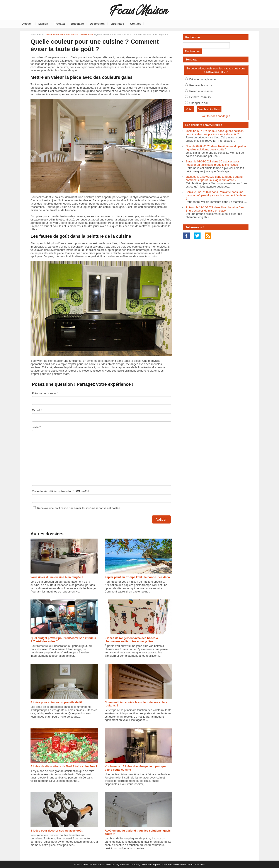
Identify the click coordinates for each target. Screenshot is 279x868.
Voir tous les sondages (216, 116)
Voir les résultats (209, 109)
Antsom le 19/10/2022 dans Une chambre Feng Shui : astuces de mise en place (215, 209)
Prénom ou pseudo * (45, 393)
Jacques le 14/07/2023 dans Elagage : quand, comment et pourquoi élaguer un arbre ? (215, 178)
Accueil (27, 24)
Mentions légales (151, 865)
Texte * (36, 427)
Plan (191, 865)
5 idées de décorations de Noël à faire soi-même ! (64, 766)
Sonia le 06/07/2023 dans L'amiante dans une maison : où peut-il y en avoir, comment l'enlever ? (216, 195)
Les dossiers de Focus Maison (62, 34)
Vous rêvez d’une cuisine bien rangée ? (57, 577)
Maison (43, 24)
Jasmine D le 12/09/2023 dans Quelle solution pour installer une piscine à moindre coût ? (215, 133)
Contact (135, 24)
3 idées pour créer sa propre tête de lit (56, 702)
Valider (161, 519)
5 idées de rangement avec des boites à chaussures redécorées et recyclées (131, 640)
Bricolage (77, 24)
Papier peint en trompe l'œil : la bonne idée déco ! (138, 577)
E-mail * (37, 410)
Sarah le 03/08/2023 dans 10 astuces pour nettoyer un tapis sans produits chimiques (212, 163)
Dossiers (200, 865)
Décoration (97, 24)
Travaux (59, 24)
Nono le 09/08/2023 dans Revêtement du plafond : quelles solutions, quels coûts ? (217, 148)
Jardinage (117, 24)
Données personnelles (174, 865)
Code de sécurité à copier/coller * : (60, 491)
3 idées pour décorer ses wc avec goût (56, 831)
